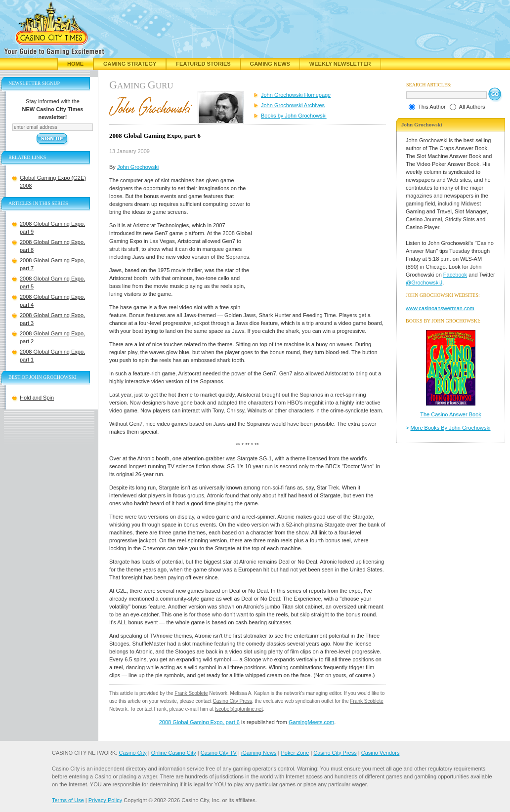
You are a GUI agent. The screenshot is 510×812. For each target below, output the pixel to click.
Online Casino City (174, 753)
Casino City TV (219, 753)
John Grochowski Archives (293, 105)
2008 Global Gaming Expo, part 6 (199, 722)
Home (75, 64)
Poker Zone (295, 753)
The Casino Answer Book (451, 414)
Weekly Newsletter (340, 64)
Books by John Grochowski (294, 116)
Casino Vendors (381, 753)
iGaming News (259, 753)
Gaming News (270, 64)
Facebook (455, 275)
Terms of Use (68, 800)
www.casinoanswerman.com (440, 308)
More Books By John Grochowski (451, 428)
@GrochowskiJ (424, 283)
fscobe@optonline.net (239, 709)
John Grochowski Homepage (296, 95)
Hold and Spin (37, 398)
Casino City (132, 753)
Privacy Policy (105, 800)
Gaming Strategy (130, 64)
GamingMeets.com (311, 722)
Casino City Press (233, 701)
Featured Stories (203, 64)
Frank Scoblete (191, 693)
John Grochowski (138, 167)
